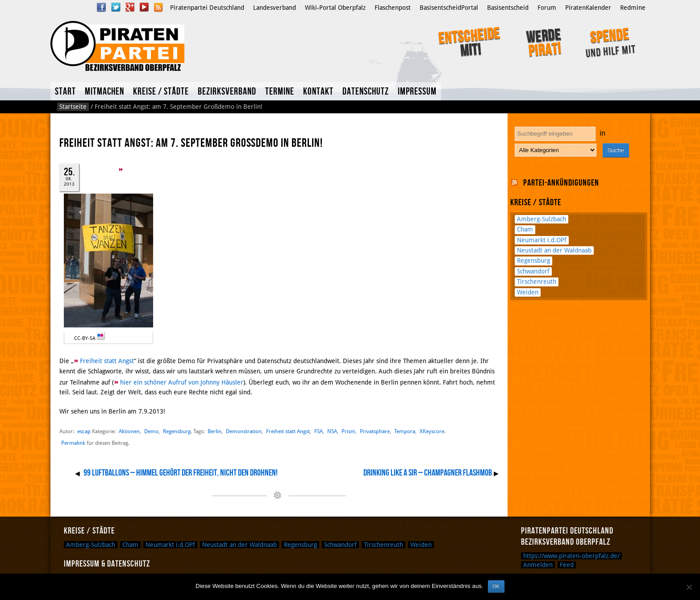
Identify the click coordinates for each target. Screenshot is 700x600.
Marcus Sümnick (125, 338)
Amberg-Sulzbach (542, 219)
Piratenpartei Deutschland (207, 8)
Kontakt (318, 92)
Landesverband (275, 8)
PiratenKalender (588, 8)
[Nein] (689, 587)
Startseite (73, 107)
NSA (332, 431)
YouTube (144, 7)
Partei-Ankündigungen (561, 183)
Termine (280, 92)
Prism (348, 431)
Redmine (633, 8)
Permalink (73, 443)
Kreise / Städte (161, 92)
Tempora (405, 431)
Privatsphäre (375, 431)
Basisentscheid (508, 8)
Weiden (528, 292)
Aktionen (129, 431)
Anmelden (538, 565)
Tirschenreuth (537, 281)
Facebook (101, 7)
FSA (319, 431)
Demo (151, 431)
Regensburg (177, 431)
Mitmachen (104, 92)
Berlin (215, 431)
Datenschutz (366, 92)
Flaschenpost (393, 8)
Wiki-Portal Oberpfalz (335, 8)
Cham (525, 229)
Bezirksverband (227, 92)
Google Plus (130, 7)
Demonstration (244, 431)
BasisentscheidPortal (449, 8)
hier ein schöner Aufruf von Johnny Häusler (182, 382)
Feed (567, 565)
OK (496, 586)
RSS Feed (158, 7)
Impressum (417, 92)
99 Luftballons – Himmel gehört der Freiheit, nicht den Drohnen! (181, 473)
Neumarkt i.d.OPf (542, 240)
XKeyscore (432, 431)
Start (65, 92)
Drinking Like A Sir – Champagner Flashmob (428, 473)
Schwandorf (533, 271)
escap (84, 431)
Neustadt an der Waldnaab (554, 250)
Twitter (116, 7)
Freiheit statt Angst (107, 361)
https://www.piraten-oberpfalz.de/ (571, 556)
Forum (547, 8)
